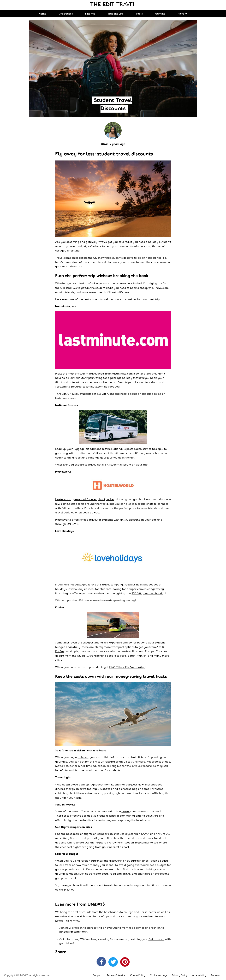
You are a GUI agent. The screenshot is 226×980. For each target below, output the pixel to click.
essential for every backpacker (94, 500)
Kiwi (159, 834)
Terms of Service (116, 975)
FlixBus (60, 652)
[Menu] (4, 5)
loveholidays (76, 589)
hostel (126, 812)
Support (97, 975)
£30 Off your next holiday (148, 594)
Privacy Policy (180, 975)
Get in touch (156, 939)
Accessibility (199, 975)
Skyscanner (132, 834)
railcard (83, 757)
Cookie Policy (138, 975)
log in (79, 928)
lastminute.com (123, 374)
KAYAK (145, 834)
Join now (65, 928)
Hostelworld (63, 500)
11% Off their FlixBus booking (127, 667)
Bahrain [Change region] (215, 975)
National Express (122, 449)
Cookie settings (159, 975)
